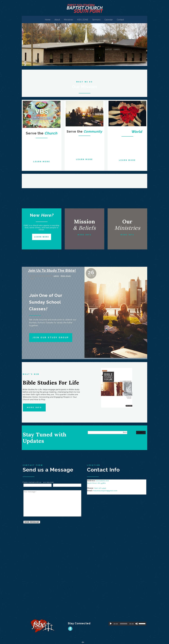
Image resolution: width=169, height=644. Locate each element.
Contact (120, 20)
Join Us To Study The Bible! (52, 270)
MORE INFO (84, 235)
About (57, 20)
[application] (127, 624)
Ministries (69, 20)
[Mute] (137, 624)
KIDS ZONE (83, 20)
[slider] (124, 624)
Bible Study (66, 276)
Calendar (109, 20)
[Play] (111, 624)
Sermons (96, 20)
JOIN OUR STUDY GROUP (51, 337)
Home (48, 20)
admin (56, 276)
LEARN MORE (42, 161)
